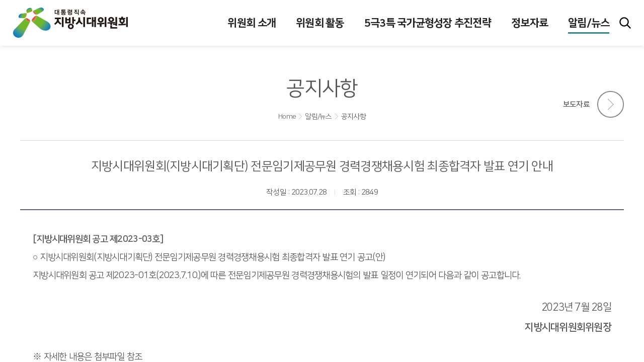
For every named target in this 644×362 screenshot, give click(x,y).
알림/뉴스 (318, 117)
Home (287, 117)
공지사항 (353, 117)
